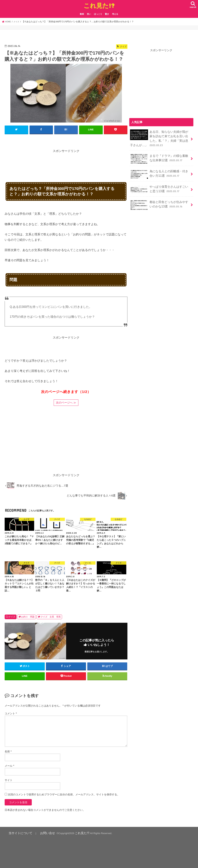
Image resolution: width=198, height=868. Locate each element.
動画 (82, 14)
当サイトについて (18, 832)
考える (115, 14)
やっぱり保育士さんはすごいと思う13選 (159, 187)
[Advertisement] (72, 162)
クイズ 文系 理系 (51, 617)
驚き (107, 14)
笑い (89, 14)
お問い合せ (40, 832)
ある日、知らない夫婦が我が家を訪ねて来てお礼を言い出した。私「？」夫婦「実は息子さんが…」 (159, 137)
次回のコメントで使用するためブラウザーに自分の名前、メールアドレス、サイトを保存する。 (64, 794)
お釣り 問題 (28, 617)
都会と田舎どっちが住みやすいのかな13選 (159, 202)
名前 (8, 751)
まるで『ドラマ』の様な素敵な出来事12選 (159, 157)
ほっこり (98, 14)
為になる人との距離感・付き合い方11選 (159, 172)
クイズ (12, 617)
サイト (9, 780)
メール (9, 765)
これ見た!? (99, 5)
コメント (11, 713)
